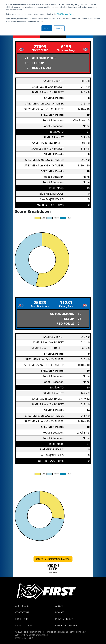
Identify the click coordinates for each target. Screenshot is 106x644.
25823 (40, 302)
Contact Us (22, 612)
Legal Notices (24, 625)
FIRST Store (22, 619)
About (59, 606)
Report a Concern (66, 625)
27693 (40, 47)
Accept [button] (47, 28)
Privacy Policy (65, 14)
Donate (60, 612)
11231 (66, 302)
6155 (66, 47)
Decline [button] (59, 28)
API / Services (23, 606)
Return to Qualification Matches (53, 559)
